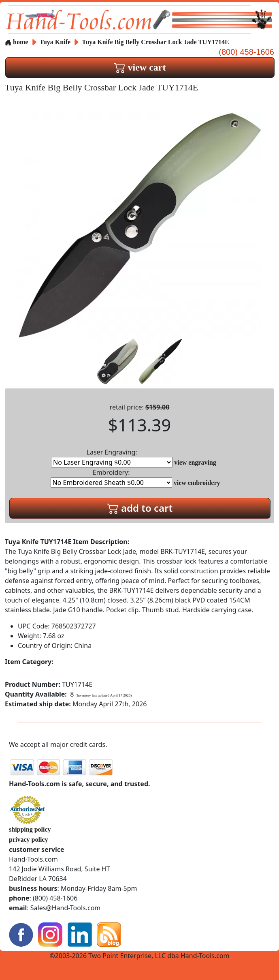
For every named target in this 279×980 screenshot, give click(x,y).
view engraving (195, 462)
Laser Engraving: (112, 458)
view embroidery (197, 483)
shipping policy (30, 829)
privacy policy (28, 840)
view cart (140, 67)
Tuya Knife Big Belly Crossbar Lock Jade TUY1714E (155, 42)
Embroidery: (111, 478)
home (16, 42)
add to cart (140, 508)
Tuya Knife (56, 42)
